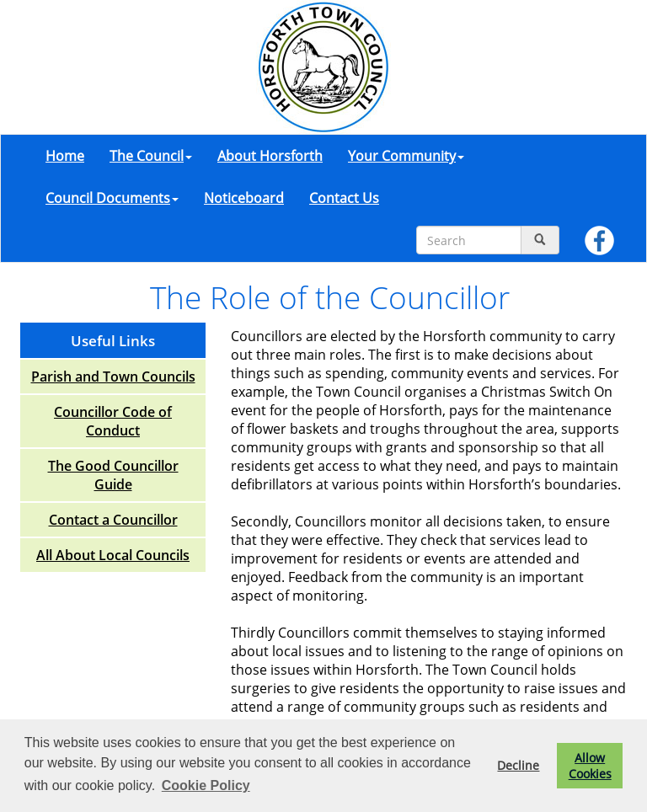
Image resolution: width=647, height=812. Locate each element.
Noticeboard (244, 198)
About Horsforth (270, 156)
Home (65, 156)
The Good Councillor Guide (113, 475)
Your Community (406, 156)
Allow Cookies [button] (590, 766)
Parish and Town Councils (113, 377)
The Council (151, 156)
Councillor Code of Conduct (113, 421)
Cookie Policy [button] (206, 785)
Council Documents (112, 198)
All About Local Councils (113, 555)
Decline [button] (518, 765)
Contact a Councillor (113, 520)
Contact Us (344, 198)
